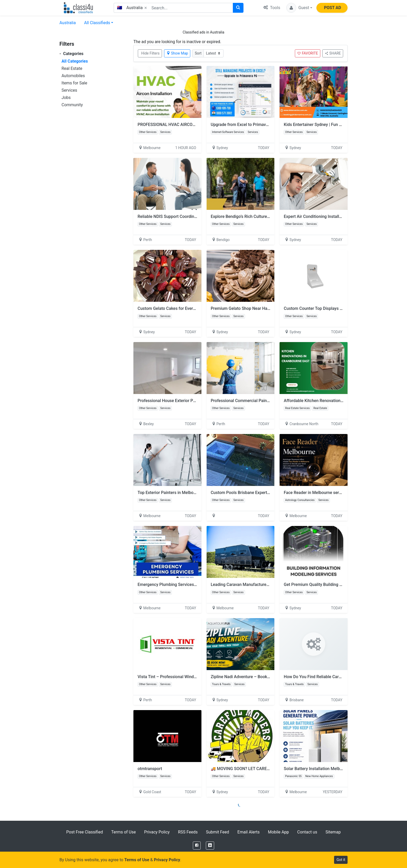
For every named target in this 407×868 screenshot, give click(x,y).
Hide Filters (150, 53)
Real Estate (72, 68)
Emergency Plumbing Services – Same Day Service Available (194, 585)
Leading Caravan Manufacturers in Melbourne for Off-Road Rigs (270, 585)
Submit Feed (217, 832)
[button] (299, 8)
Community (72, 105)
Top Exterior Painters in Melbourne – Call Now (180, 493)
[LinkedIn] (210, 846)
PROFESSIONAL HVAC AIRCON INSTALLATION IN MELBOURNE (196, 125)
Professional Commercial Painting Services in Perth (259, 401)
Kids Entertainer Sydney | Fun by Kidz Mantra (325, 125)
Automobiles (73, 76)
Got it (341, 860)
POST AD (333, 8)
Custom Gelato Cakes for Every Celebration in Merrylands (191, 308)
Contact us (307, 832)
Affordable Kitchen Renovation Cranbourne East (328, 401)
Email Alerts (249, 832)
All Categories (75, 61)
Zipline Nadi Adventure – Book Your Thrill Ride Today (260, 677)
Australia (68, 23)
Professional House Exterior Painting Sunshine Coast (187, 401)
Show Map (177, 53)
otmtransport (150, 769)
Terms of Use (123, 832)
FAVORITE (308, 53)
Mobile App (278, 832)
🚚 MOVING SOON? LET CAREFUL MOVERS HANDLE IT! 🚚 (266, 769)
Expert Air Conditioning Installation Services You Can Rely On (340, 216)
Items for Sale (74, 83)
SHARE (333, 53)
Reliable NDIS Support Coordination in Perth (178, 216)
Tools (272, 8)
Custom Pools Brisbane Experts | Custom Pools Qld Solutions (267, 493)
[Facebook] (197, 846)
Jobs (66, 98)
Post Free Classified (84, 832)
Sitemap (333, 832)
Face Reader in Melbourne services (316, 493)
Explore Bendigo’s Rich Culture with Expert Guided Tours (263, 216)
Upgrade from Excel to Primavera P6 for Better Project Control (268, 125)
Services (69, 90)
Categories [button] (72, 54)
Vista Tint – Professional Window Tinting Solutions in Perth (192, 677)
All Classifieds (97, 23)
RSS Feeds (188, 832)
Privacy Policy (157, 832)
